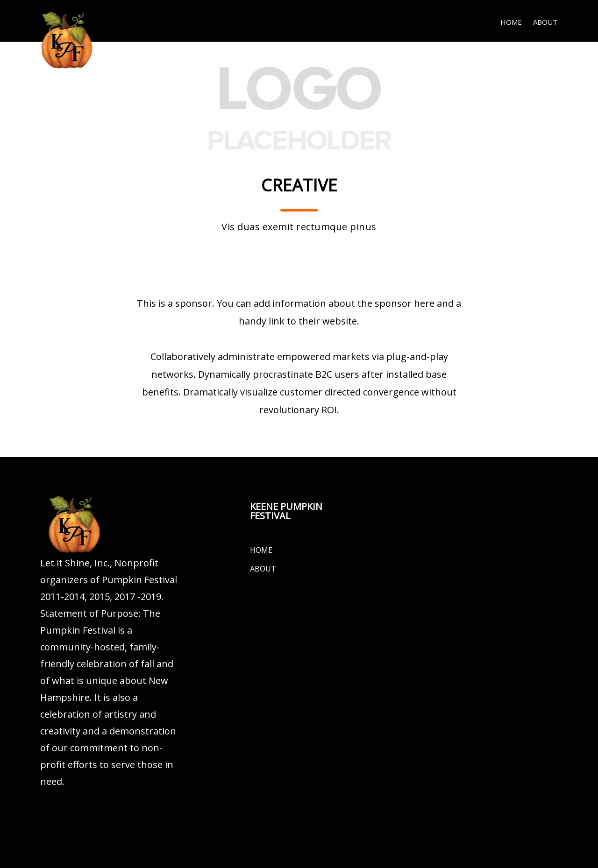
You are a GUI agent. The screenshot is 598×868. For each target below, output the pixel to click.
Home (511, 22)
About (545, 22)
